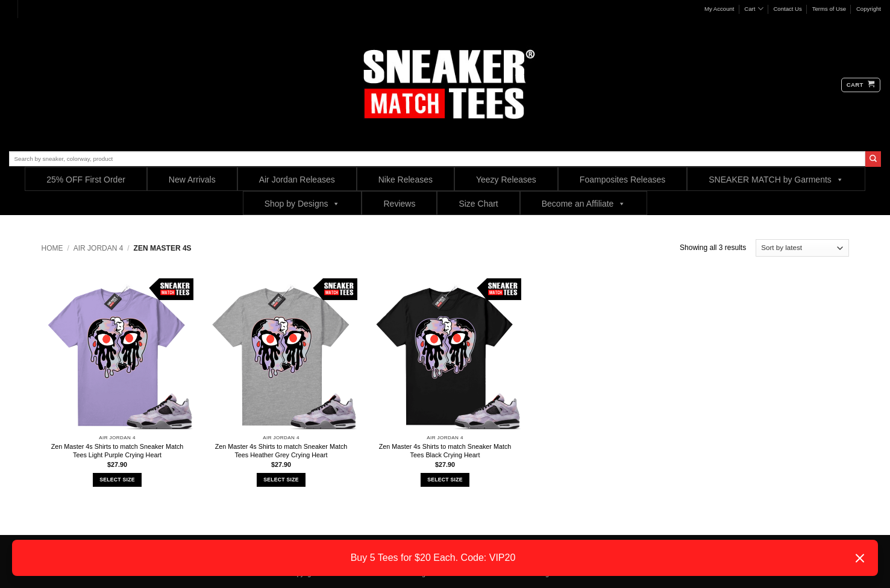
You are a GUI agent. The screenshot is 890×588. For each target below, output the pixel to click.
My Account (719, 9)
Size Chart (478, 204)
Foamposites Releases (622, 180)
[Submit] (873, 159)
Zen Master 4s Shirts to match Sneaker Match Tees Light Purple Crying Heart (118, 451)
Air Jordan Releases (297, 180)
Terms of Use (829, 9)
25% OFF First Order (86, 180)
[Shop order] (802, 248)
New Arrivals (192, 180)
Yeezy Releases (506, 180)
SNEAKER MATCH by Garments (776, 179)
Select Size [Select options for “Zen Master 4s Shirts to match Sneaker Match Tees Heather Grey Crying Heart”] (281, 480)
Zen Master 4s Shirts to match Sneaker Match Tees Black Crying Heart (445, 451)
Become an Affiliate (584, 203)
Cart (754, 9)
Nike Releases (406, 180)
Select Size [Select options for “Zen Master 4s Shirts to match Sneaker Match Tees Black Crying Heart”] (445, 480)
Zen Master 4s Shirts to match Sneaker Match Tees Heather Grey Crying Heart (281, 451)
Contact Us (787, 9)
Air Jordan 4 (99, 248)
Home (52, 248)
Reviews (399, 204)
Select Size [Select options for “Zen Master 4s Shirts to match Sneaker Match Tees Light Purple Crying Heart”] (117, 480)
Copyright (869, 9)
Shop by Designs (302, 203)
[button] (861, 85)
